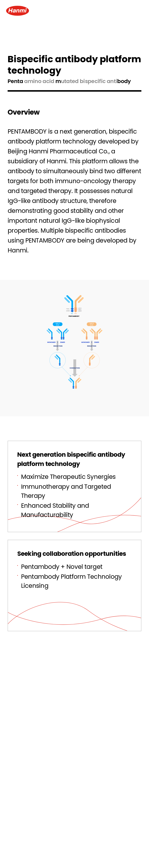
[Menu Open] (137, 11)
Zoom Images (74, 396)
